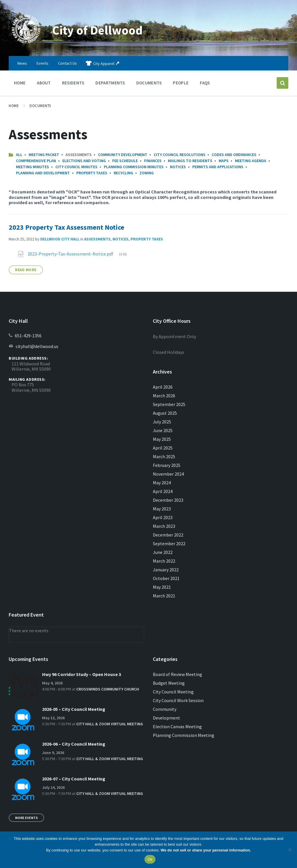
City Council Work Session (178, 700)
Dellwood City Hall (60, 239)
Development (166, 718)
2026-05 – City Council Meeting (74, 709)
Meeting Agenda (251, 161)
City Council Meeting (173, 692)
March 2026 (164, 396)
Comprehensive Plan (36, 161)
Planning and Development (43, 173)
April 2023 (163, 517)
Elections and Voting (84, 161)
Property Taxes (92, 173)
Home (14, 106)
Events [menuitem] (42, 63)
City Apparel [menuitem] (104, 64)
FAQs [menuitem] (205, 83)
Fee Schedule (125, 161)
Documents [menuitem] (149, 83)
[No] (290, 850)
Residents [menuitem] (73, 83)
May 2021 (162, 587)
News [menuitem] (22, 63)
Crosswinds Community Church (108, 689)
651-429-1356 (28, 336)
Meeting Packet (44, 155)
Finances (153, 161)
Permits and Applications (218, 167)
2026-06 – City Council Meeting (74, 744)
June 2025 (163, 430)
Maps (224, 161)
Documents (40, 106)
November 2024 (168, 474)
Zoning (147, 173)
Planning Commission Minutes (134, 167)
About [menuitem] (44, 83)
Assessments (97, 239)
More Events (26, 818)
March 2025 (164, 456)
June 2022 (163, 552)
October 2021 (166, 578)
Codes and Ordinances (234, 155)
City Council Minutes (76, 167)
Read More (26, 270)
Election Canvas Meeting (177, 726)
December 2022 (168, 535)
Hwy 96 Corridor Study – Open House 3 (82, 674)
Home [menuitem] (20, 83)
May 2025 (162, 439)
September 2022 (169, 543)
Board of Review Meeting (178, 674)
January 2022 (166, 570)
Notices (178, 167)
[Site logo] (26, 45)
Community (165, 709)
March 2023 (164, 526)
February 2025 (167, 465)
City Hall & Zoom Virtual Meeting (110, 724)
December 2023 (168, 500)
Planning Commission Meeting (184, 735)
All (19, 155)
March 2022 (164, 561)
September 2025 (169, 404)
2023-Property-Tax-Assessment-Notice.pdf (71, 254)
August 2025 (165, 413)
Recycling (123, 173)
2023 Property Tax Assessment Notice (66, 227)
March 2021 (164, 596)
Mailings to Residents (190, 161)
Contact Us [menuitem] (67, 63)
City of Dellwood (103, 30)
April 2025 (163, 448)
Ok (150, 859)
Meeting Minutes (32, 167)
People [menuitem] (181, 83)
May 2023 (162, 509)
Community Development (123, 155)
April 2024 (163, 491)
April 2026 (163, 387)
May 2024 (162, 483)
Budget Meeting (169, 683)
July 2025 (162, 422)
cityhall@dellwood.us (37, 346)
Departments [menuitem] (110, 83)
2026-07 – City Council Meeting (74, 779)
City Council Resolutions (180, 155)
